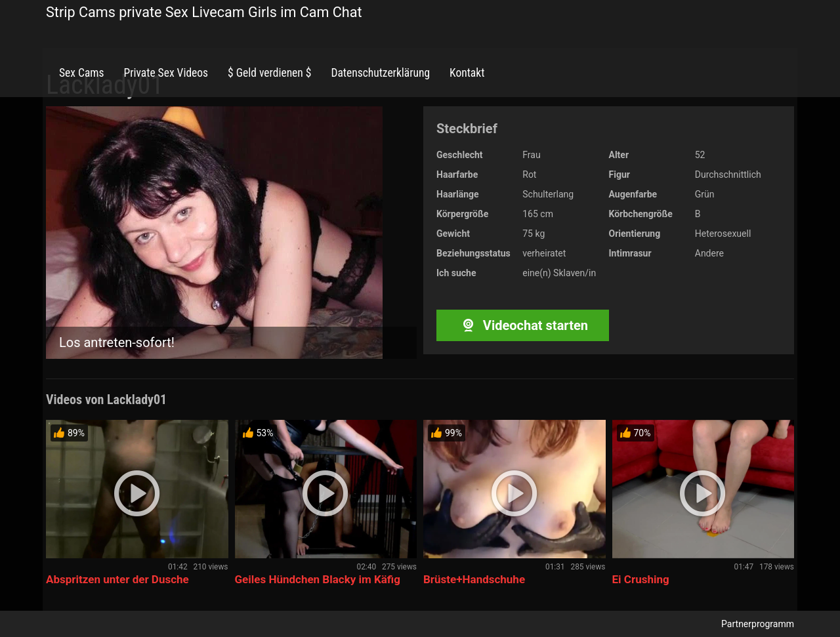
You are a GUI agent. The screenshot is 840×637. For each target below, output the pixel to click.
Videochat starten (523, 325)
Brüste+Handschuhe (474, 579)
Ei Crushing (641, 579)
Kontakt (467, 73)
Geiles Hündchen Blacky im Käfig (318, 579)
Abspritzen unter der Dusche (117, 579)
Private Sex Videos (166, 73)
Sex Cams (81, 73)
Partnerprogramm (758, 624)
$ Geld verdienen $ (269, 73)
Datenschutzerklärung (380, 73)
